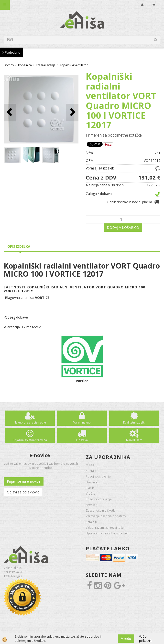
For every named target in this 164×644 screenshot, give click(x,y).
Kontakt (91, 471)
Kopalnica (25, 65)
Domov (9, 65)
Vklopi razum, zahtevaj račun (106, 528)
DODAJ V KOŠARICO (123, 227)
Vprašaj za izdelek (100, 168)
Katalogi (91, 522)
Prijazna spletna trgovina (30, 440)
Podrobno (11, 52)
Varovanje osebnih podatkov (106, 516)
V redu (126, 638)
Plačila (90, 488)
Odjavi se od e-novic (23, 492)
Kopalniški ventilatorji (74, 65)
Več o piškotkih (145, 639)
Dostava (82, 440)
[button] (72, 112)
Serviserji (92, 505)
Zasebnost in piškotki (101, 510)
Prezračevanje (46, 65)
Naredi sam (134, 440)
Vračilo (91, 494)
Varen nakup (82, 422)
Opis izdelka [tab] (19, 246)
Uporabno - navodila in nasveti (107, 533)
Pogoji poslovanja (98, 476)
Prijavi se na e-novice (24, 481)
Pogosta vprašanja (99, 499)
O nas (90, 465)
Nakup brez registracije (30, 422)
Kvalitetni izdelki (134, 422)
